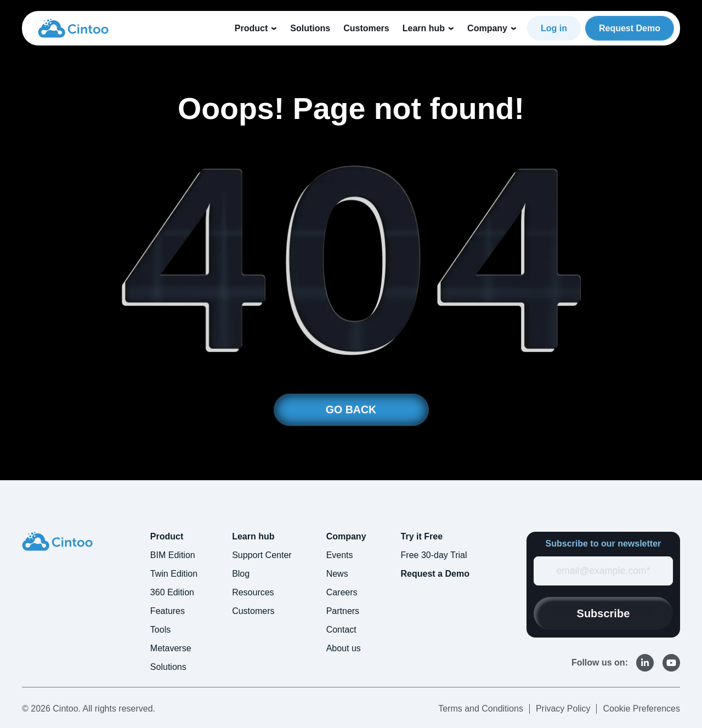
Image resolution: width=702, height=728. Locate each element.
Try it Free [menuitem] (422, 537)
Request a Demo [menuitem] (435, 574)
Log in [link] (554, 28)
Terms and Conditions (481, 709)
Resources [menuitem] (253, 593)
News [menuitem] (337, 574)
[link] (73, 27)
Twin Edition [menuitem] (174, 574)
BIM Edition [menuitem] (173, 556)
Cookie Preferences (641, 709)
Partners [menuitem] (343, 612)
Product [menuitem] (167, 537)
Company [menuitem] (346, 537)
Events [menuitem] (340, 556)
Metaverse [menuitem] (171, 649)
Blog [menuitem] (241, 574)
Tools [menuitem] (160, 630)
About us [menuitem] (344, 649)
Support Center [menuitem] (262, 556)
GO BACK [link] (351, 410)
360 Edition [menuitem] (172, 593)
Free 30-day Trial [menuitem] (434, 556)
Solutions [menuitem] (168, 667)
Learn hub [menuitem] (253, 537)
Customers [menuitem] (253, 612)
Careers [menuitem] (342, 593)
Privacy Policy (563, 709)
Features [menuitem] (168, 612)
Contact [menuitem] (341, 630)
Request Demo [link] (630, 28)
